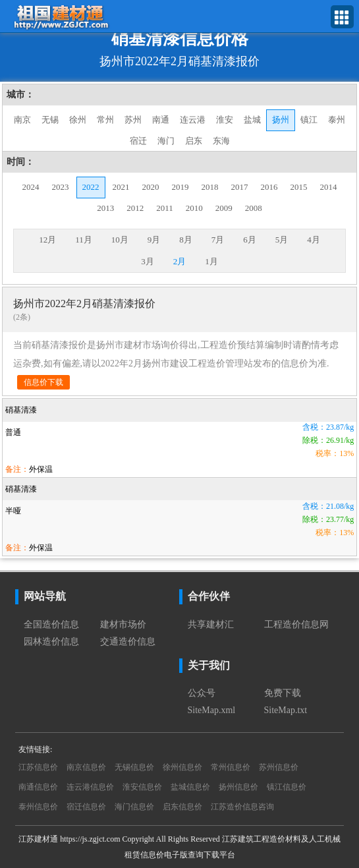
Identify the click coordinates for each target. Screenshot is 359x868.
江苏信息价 (38, 767)
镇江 (309, 120)
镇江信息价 (287, 787)
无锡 (50, 120)
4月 (314, 240)
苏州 (133, 120)
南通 (161, 120)
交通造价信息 (128, 642)
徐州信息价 (182, 767)
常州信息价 (231, 767)
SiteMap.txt (286, 710)
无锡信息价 (134, 767)
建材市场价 (123, 624)
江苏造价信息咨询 (242, 807)
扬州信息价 (238, 787)
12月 (47, 240)
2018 (210, 187)
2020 (151, 187)
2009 (224, 208)
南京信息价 (86, 767)
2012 (135, 208)
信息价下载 (43, 382)
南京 (22, 120)
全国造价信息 (51, 624)
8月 (186, 240)
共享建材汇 (211, 624)
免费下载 (283, 693)
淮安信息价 (142, 787)
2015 (299, 187)
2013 (105, 208)
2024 (31, 187)
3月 (148, 261)
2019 (180, 187)
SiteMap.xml (212, 710)
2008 (254, 208)
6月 (250, 240)
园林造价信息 (51, 642)
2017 (240, 187)
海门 (166, 141)
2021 (121, 187)
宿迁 (138, 141)
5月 (282, 240)
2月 (180, 261)
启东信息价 (182, 807)
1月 (211, 261)
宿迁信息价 (86, 807)
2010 (194, 208)
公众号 (202, 693)
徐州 (78, 120)
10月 (120, 240)
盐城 (252, 120)
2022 (91, 187)
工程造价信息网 (296, 624)
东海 (221, 141)
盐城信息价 (190, 787)
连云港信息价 (90, 787)
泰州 (337, 120)
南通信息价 (38, 787)
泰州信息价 (38, 807)
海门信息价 (134, 807)
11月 (84, 240)
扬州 (281, 120)
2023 (61, 187)
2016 (269, 187)
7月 (218, 240)
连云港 (193, 120)
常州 (105, 120)
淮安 (225, 120)
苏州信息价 (279, 767)
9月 (154, 240)
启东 (194, 141)
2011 (165, 208)
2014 (329, 187)
